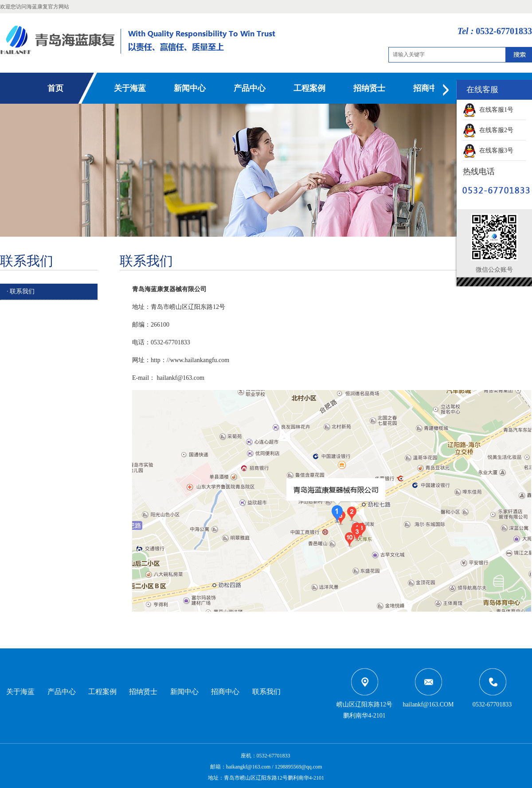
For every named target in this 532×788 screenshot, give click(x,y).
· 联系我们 (21, 291)
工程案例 (309, 88)
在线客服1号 (488, 110)
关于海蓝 (130, 88)
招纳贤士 (369, 88)
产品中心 (250, 88)
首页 (55, 88)
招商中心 (429, 88)
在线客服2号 (488, 130)
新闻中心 (190, 88)
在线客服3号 (488, 150)
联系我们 (266, 692)
